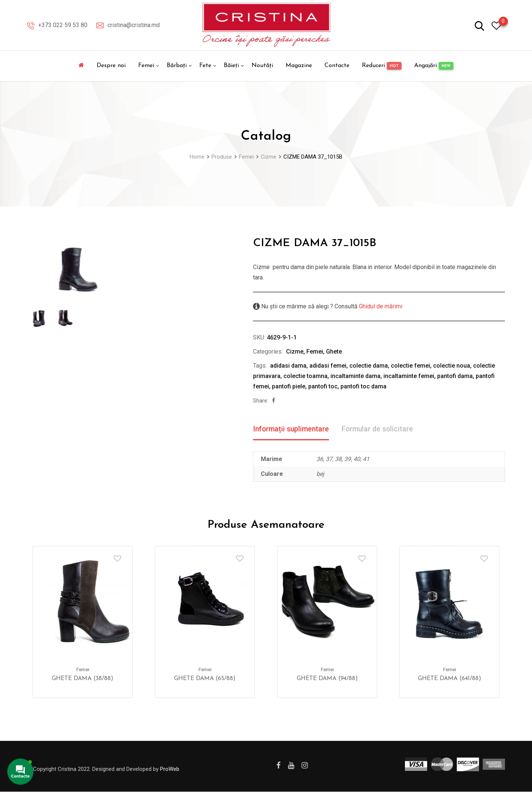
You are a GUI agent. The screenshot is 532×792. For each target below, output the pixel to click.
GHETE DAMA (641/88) (450, 679)
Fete (205, 66)
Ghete (334, 352)
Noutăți (262, 66)
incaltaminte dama (355, 376)
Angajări (434, 66)
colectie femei (410, 366)
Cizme (295, 352)
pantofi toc (323, 386)
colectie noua (452, 366)
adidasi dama (288, 366)
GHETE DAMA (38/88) (83, 679)
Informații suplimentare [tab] (292, 429)
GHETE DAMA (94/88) (327, 679)
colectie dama (369, 366)
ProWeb (170, 769)
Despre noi (111, 66)
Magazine (299, 66)
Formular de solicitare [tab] (381, 429)
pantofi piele (289, 386)
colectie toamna (305, 376)
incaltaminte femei (409, 376)
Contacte (337, 66)
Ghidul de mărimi (380, 306)
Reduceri (382, 66)
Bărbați (177, 66)
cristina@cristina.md (134, 25)
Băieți (231, 66)
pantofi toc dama (363, 386)
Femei (146, 66)
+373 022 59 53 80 (63, 25)
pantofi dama (455, 376)
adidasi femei (328, 366)
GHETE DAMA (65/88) (205, 679)
